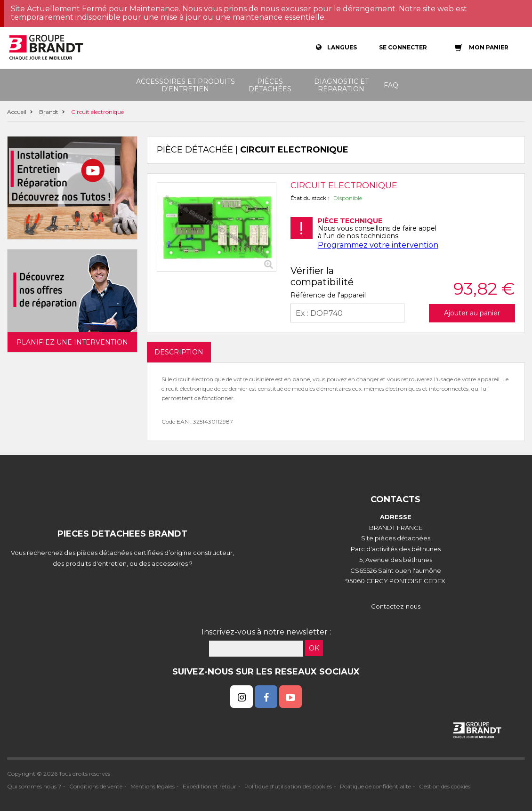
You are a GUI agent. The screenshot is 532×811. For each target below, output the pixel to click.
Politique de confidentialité (375, 786)
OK (314, 648)
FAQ (391, 85)
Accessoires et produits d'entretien (185, 85)
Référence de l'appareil (328, 295)
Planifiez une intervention (72, 342)
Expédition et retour (210, 786)
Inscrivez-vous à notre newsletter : (266, 632)
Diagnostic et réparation (341, 85)
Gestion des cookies (445, 786)
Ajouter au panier (472, 313)
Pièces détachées (270, 85)
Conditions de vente (96, 786)
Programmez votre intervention (378, 245)
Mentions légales (153, 786)
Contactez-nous (396, 606)
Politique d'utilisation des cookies (288, 786)
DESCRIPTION (179, 352)
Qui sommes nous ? (34, 786)
